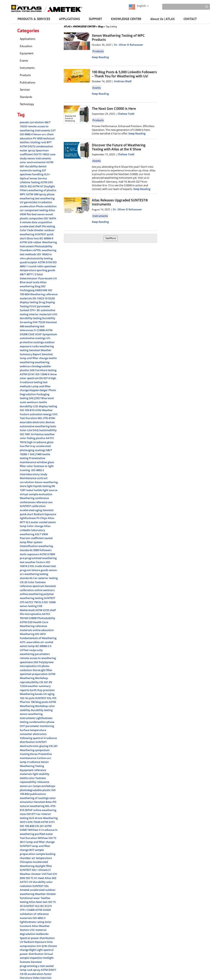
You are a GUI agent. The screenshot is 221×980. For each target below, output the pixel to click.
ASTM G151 (48, 822)
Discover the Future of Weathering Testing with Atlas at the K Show (119, 147)
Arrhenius (38, 434)
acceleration (28, 206)
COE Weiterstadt (31, 608)
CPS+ (23, 910)
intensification (29, 546)
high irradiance (37, 442)
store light (26, 486)
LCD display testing (45, 406)
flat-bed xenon (36, 214)
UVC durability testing (39, 316)
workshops (48, 786)
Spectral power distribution (37, 938)
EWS (23, 878)
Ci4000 (33, 618)
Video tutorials (42, 978)
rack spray (34, 970)
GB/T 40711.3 (28, 274)
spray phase (47, 194)
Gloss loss (33, 238)
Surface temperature (33, 730)
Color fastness (37, 582)
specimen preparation (34, 674)
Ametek (25, 890)
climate (43, 870)
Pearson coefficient (32, 538)
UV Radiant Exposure (33, 942)
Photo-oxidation (46, 206)
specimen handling (32, 174)
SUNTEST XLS (32, 906)
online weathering (32, 594)
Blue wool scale (30, 282)
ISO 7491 (25, 434)
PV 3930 (38, 138)
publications (38, 794)
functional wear (30, 898)
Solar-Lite (26, 430)
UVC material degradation (33, 932)
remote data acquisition (37, 222)
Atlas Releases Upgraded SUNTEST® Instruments (120, 202)
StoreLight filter (42, 670)
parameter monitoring (40, 726)
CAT (53, 130)
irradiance (34, 762)
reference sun (44, 502)
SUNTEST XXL (41, 886)
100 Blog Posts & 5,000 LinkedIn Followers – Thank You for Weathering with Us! (124, 74)
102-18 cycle (27, 698)
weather (49, 434)
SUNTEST (41, 742)
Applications (27, 39)
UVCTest (47, 874)
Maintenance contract (34, 478)
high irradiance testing (38, 380)
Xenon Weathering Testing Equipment (34, 766)
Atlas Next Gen (38, 902)
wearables (33, 642)
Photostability (46, 618)
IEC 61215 (46, 906)
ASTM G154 (45, 262)
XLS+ (47, 174)
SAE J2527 (35, 398)
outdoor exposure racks (37, 344)
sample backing (46, 854)
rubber (37, 242)
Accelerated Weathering (34, 864)
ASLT (38, 534)
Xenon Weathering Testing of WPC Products (118, 38)
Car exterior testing (45, 578)
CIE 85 (24, 974)
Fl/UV (33, 306)
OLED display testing (37, 300)
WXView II (35, 830)
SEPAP (29, 810)
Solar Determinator (31, 276)
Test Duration (29, 838)
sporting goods (46, 270)
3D (38, 310)
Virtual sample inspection (36, 956)
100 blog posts (40, 702)
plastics (41, 438)
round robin (36, 266)
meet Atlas (45, 878)
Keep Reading (100, 57)
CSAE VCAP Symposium (43, 334)
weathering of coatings (35, 798)
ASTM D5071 (48, 970)
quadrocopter (29, 262)
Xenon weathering (46, 482)
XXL (32, 566)
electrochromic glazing (34, 746)
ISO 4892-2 (38, 470)
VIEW (45, 534)
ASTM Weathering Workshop (38, 676)
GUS (32, 818)
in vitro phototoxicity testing (36, 256)
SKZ (54, 878)
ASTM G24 (26, 242)
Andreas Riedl (123, 81)
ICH (55, 874)
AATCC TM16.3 (34, 602)
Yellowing (26, 738)
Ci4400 (31, 910)
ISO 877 (31, 814)
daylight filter (44, 866)
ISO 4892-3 (39, 918)
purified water (44, 834)
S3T (44, 170)
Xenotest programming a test (33, 964)
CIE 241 (44, 682)
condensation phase (42, 722)
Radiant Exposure (45, 514)
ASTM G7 (38, 186)
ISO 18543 (43, 254)
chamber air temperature (36, 858)
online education (43, 630)
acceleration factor (40, 974)
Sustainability (48, 430)
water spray (28, 150)
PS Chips (42, 518)
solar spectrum (30, 378)
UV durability (37, 882)
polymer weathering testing (37, 596)
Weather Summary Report (36, 352)
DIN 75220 (39, 322)
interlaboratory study (34, 474)
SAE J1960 (36, 454)
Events (24, 61)
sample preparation (32, 852)
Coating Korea (29, 754)
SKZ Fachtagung (33, 288)
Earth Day (36, 690)
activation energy (41, 414)
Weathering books (31, 694)
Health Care (41, 622)
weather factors (35, 562)
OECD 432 (26, 186)
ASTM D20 (26, 622)
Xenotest (35, 350)
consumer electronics (33, 734)
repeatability (28, 782)
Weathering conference (34, 498)
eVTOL (37, 250)
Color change (35, 526)
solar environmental (33, 162)
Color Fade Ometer (32, 230)
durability (32, 166)
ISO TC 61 (32, 878)
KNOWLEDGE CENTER (126, 19)
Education (26, 46)
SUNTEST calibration (33, 506)
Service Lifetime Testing (33, 180)
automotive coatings (33, 338)
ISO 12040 (42, 374)
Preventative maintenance (32, 460)
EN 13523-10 (40, 298)
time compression (36, 944)
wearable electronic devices (37, 422)
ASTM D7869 (47, 554)
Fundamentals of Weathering (38, 638)
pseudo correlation (32, 122)
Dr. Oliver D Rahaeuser (129, 45)
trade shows (43, 566)
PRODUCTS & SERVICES (34, 19)
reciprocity (36, 650)
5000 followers (42, 550)
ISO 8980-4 (26, 134)
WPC (23, 194)
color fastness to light (40, 466)
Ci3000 (41, 330)
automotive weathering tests (38, 426)
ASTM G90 (33, 194)
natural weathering (32, 806)
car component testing (34, 210)
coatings (40, 450)
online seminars (45, 590)
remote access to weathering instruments (35, 128)
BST (32, 850)
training (25, 470)
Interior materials (41, 314)
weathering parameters (35, 654)
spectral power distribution (37, 952)
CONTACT (190, 19)
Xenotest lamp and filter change (36, 356)
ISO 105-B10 (27, 410)
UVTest (24, 650)
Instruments (27, 68)
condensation (44, 146)
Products (25, 75)
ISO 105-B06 (27, 826)
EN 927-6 (45, 378)
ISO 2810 (40, 634)
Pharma (25, 702)
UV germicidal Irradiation (36, 202)
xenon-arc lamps (31, 786)
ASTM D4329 (43, 910)
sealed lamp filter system (36, 540)
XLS (28, 522)
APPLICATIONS (69, 19)
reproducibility (30, 682)
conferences (28, 502)
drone (39, 818)
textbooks (42, 934)
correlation (27, 482)
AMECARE (41, 290)
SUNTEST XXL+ (29, 870)
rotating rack (38, 142)
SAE (33, 370)
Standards (26, 97)
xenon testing (29, 606)
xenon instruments (39, 158)
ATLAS (68, 26)
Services (25, 90)
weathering (47, 198)
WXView (43, 838)
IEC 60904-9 (46, 238)
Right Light (36, 950)
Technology (27, 104)
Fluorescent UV (47, 278)
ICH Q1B (42, 946)
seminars (33, 402)
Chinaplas (26, 862)
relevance (43, 782)
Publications (27, 82)
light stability (41, 774)
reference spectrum (32, 586)
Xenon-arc (40, 134)
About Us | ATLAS (162, 19)
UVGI (38, 410)
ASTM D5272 (28, 146)
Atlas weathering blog (33, 284)
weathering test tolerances (32, 328)
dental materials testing (33, 168)
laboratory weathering (32, 532)
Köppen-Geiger (39, 390)
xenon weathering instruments (31, 716)
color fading (28, 438)
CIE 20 (24, 582)
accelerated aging (31, 510)
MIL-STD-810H (46, 418)
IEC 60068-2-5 (43, 646)
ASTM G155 (42, 610)
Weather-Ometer (45, 894)
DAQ (36, 430)
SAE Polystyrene (43, 662)
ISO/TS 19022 (42, 154)
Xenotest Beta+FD (45, 802)
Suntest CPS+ (28, 310)
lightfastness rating (32, 922)
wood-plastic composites (37, 216)
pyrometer (44, 306)
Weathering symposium (35, 750)
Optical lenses (29, 178)
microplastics (33, 614)
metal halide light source (42, 490)
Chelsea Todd (126, 114)
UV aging (49, 694)
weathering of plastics (42, 190)
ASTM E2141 (27, 374)
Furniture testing (46, 370)
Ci (35, 330)
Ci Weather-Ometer (35, 872)
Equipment (27, 53)
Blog (101, 26)
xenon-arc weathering (39, 572)
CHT (23, 726)
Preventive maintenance (36, 756)
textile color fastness (33, 778)
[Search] (186, 7)
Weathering (27, 634)
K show (52, 374)
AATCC (24, 882)
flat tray (31, 446)
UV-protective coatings (35, 340)
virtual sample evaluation (36, 494)
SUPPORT (95, 19)
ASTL (23, 642)
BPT (49, 142)
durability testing (42, 710)
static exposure (30, 554)
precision (49, 690)
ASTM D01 (47, 182)
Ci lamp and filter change (39, 842)
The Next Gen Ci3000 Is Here (114, 109)
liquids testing (42, 486)
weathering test (30, 198)
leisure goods (40, 570)
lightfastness (28, 518)
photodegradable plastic (36, 790)
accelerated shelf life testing (37, 226)
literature (26, 978)
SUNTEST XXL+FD (46, 698)
